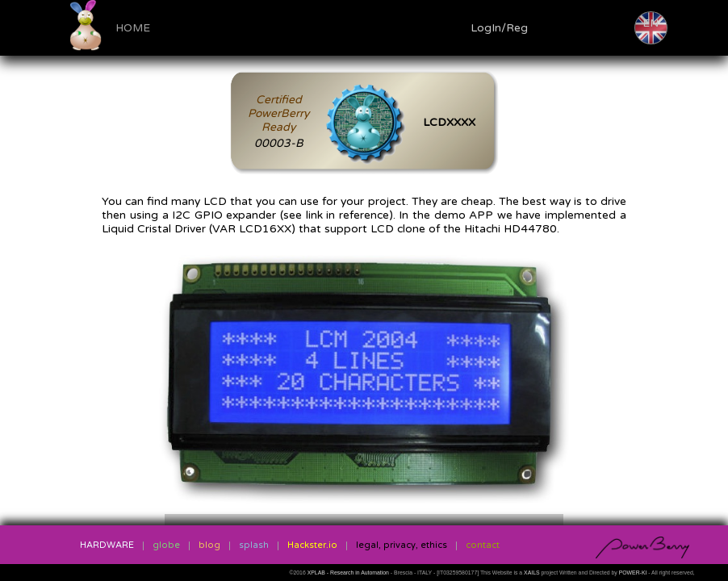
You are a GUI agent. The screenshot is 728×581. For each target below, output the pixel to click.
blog (209, 545)
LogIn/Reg (499, 28)
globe (166, 545)
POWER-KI (633, 573)
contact (483, 545)
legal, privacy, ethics (402, 545)
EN (651, 23)
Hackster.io (312, 545)
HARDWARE (107, 545)
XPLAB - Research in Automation (349, 573)
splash (254, 545)
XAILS (532, 573)
